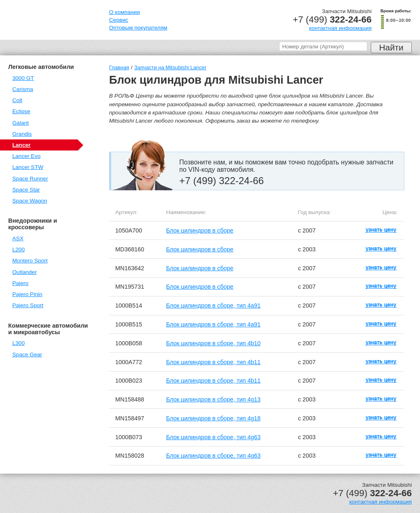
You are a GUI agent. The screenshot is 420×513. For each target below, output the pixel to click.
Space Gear (27, 355)
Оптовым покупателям (138, 28)
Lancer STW (28, 167)
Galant (21, 123)
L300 (18, 343)
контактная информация (340, 28)
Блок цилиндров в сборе (200, 230)
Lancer (22, 145)
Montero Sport (30, 261)
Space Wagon (30, 201)
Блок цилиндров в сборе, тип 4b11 (213, 362)
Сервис (119, 20)
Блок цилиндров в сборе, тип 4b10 (213, 343)
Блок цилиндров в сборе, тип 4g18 (213, 418)
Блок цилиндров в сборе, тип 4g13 (213, 399)
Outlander (25, 272)
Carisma (23, 89)
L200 (18, 250)
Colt (17, 100)
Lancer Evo (26, 156)
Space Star (26, 190)
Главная (119, 67)
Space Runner (30, 179)
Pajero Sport (28, 305)
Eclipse (21, 111)
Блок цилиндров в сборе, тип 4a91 (213, 306)
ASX (18, 238)
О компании (124, 12)
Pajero (20, 283)
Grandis (22, 134)
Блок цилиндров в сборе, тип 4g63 (213, 437)
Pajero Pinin (27, 294)
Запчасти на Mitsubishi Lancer (170, 67)
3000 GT (23, 78)
